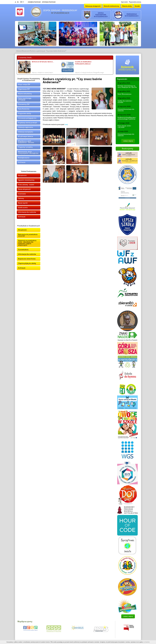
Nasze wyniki (23, 203)
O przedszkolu (23, 250)
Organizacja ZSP (24, 89)
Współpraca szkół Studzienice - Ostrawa (26, 142)
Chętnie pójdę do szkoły (27, 263)
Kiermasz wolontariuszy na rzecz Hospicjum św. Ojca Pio (127, 87)
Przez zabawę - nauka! (26, 185)
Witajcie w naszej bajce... (43, 62)
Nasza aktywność (24, 189)
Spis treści (124, 2)
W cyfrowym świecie (26, 136)
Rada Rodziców (24, 109)
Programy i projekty (25, 147)
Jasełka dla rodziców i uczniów (125, 102)
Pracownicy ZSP (24, 104)
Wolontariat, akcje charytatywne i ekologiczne (28, 152)
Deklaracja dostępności (93, 6)
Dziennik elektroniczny (111, 6)
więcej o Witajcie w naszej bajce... (43, 73)
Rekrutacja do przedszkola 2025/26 (28, 235)
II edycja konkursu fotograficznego (83, 63)
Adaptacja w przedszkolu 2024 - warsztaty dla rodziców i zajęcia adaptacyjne (27, 243)
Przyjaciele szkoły (25, 113)
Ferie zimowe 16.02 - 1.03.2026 (125, 127)
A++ (22, 2)
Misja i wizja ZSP (24, 84)
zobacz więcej (128, 141)
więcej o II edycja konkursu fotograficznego (89, 73)
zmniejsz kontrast (49, 2)
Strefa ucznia (23, 208)
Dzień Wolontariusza (124, 94)
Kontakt (137, 6)
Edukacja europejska (26, 132)
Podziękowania (24, 158)
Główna (19, 51)
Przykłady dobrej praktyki (28, 123)
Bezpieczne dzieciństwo (27, 259)
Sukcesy (21, 198)
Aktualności (26, 51)
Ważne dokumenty (25, 94)
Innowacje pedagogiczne (27, 118)
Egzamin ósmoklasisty (26, 180)
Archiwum (22, 162)
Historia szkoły (127, 6)
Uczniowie (22, 194)
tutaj (66, 124)
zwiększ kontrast (34, 2)
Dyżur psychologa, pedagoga (25, 99)
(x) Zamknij (146, 642)
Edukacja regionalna (26, 127)
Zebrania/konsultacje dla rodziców (126, 110)
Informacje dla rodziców (27, 212)
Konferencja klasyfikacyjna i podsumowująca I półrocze (127, 118)
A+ (18, 2)
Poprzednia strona (135, 2)
